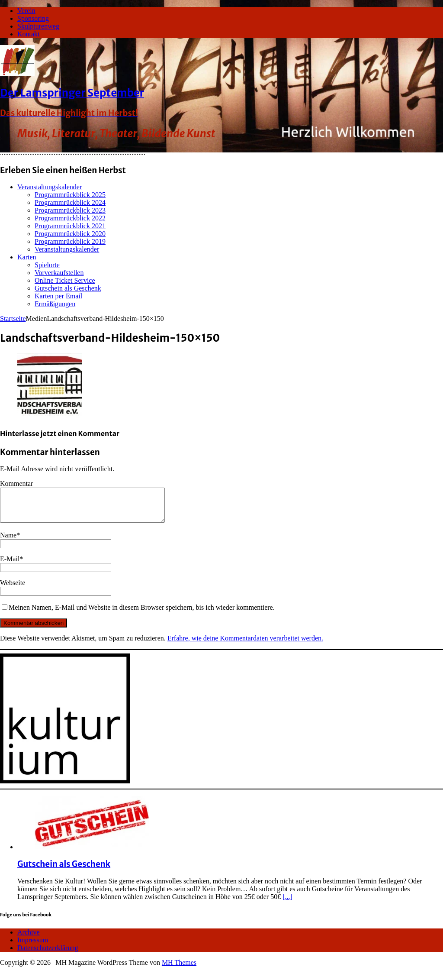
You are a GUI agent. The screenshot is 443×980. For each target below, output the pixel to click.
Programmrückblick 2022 (70, 218)
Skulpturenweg (38, 26)
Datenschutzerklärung (48, 954)
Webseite (13, 589)
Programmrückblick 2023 (70, 210)
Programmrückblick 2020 (70, 234)
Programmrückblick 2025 (70, 195)
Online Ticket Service (65, 280)
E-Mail (10, 565)
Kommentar (16, 484)
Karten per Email (58, 296)
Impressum (33, 946)
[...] (287, 903)
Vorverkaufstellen (59, 273)
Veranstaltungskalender (50, 187)
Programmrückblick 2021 (70, 226)
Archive (29, 939)
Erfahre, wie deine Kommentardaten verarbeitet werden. (245, 645)
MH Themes (179, 969)
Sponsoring (33, 18)
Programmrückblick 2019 (70, 241)
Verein (26, 11)
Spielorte (47, 265)
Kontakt (29, 34)
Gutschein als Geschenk (68, 288)
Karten (27, 257)
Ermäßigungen (55, 304)
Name (8, 542)
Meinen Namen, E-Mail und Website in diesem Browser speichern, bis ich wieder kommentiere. (142, 614)
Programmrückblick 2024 (70, 202)
